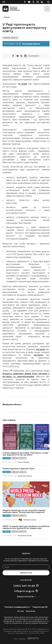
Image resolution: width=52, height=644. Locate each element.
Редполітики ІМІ (40, 607)
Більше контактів (25, 597)
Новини (6, 458)
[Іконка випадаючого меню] (47, 9)
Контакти (31, 611)
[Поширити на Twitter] (21, 56)
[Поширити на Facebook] (13, 56)
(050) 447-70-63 (24, 586)
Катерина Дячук (31, 44)
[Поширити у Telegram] (17, 56)
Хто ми (20, 611)
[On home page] (8, 9)
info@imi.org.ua (24, 591)
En (4, 2)
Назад (7, 17)
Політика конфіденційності (17, 607)
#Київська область (12, 404)
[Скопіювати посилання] (32, 56)
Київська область (19, 458)
